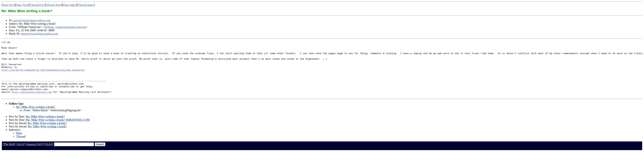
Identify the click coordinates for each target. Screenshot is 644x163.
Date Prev (8, 5)
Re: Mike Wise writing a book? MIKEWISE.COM (58, 131)
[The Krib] (9, 155)
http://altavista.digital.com (32, 102)
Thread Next (54, 5)
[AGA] (20, 155)
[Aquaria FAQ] (34, 155)
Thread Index (86, 5)
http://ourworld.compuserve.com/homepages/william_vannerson (43, 76)
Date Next (22, 5)
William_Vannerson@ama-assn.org (65, 27)
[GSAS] (49, 155)
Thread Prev (37, 5)
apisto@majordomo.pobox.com (32, 20)
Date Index (70, 5)
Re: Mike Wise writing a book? (36, 118)
